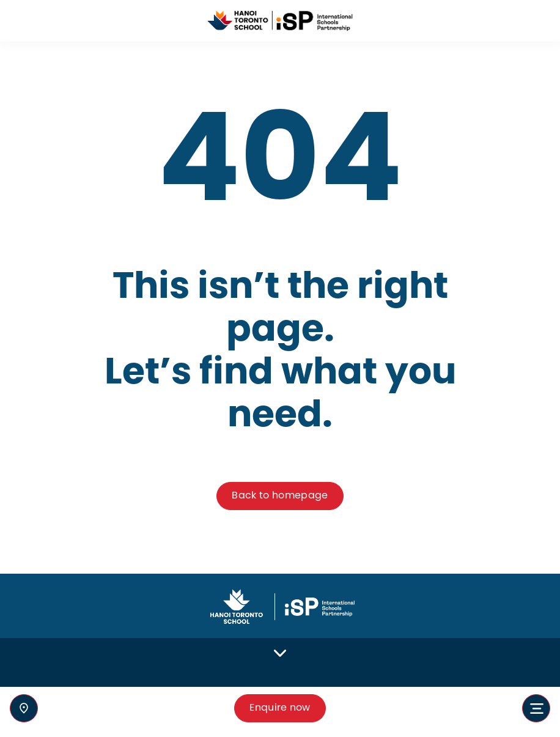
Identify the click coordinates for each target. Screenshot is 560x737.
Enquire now (280, 708)
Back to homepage (280, 496)
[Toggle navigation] (536, 708)
